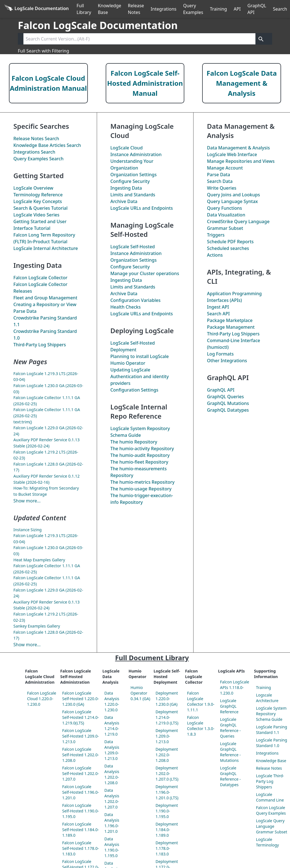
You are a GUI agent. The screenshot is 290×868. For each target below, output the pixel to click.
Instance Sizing (27, 530)
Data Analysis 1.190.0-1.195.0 (112, 847)
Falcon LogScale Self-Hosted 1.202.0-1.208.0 (80, 755)
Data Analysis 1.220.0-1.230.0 (112, 701)
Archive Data (124, 201)
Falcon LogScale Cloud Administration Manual (48, 83)
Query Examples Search (38, 159)
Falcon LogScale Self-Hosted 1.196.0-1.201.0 (80, 792)
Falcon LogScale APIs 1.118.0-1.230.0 (235, 687)
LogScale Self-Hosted (133, 247)
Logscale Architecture (267, 698)
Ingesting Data (126, 188)
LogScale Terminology (267, 842)
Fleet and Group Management (45, 298)
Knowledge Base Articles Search (47, 145)
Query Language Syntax (232, 201)
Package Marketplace (230, 320)
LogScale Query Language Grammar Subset (272, 826)
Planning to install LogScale (140, 356)
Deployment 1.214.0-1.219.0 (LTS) (167, 717)
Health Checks (126, 307)
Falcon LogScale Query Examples (271, 810)
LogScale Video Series (36, 215)
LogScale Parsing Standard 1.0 (272, 743)
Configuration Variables (136, 300)
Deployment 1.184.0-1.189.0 (167, 830)
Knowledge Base (110, 9)
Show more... (27, 501)
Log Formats (220, 354)
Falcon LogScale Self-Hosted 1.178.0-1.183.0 (80, 848)
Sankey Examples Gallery (37, 626)
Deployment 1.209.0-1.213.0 (167, 736)
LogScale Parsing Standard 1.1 (272, 730)
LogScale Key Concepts (38, 201)
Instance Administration (136, 154)
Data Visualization (226, 215)
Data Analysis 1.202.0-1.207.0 (112, 799)
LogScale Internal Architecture (46, 248)
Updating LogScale (130, 370)
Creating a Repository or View (45, 304)
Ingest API (218, 307)
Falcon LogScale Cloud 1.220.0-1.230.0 (42, 699)
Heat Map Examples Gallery (39, 560)
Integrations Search (34, 152)
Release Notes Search (36, 139)
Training (218, 9)
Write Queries (222, 188)
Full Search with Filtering (43, 51)
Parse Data (25, 311)
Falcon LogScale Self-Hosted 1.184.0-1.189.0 (80, 830)
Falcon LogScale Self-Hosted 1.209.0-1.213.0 (80, 736)
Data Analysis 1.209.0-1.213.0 (112, 750)
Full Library (84, 9)
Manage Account (225, 168)
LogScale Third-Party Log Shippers (270, 781)
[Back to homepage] (37, 9)
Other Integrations (227, 361)
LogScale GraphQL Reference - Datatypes (230, 776)
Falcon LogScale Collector (40, 278)
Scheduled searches (228, 248)
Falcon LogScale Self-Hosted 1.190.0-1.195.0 (80, 811)
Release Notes (136, 9)
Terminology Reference (38, 195)
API (237, 9)
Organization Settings (134, 175)
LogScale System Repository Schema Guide (271, 714)
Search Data (220, 181)
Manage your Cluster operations (145, 273)
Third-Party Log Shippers (40, 345)
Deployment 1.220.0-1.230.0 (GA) (167, 699)
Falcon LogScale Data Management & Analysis (242, 83)
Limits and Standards (133, 195)
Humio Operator (128, 363)
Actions (215, 255)
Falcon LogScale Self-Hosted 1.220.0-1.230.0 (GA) (80, 699)
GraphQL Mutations (228, 403)
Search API (218, 314)
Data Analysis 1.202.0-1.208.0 (112, 774)
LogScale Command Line (270, 797)
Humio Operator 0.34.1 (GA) (140, 693)
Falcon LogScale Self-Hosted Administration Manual (145, 83)
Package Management (231, 327)
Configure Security (130, 181)
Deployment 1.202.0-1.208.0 (167, 755)
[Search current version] (139, 39)
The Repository (134, 442)
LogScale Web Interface (232, 154)
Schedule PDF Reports (230, 242)
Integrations (163, 9)
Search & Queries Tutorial (40, 208)
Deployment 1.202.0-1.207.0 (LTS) (167, 773)
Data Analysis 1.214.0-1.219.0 (112, 726)
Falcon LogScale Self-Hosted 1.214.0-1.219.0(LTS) (80, 717)
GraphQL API (257, 9)
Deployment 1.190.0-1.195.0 (167, 811)
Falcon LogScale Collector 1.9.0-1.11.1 (201, 701)
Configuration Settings (134, 390)
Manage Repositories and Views (241, 161)
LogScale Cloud (127, 148)
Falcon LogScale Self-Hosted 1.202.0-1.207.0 (80, 773)
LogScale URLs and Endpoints (142, 208)
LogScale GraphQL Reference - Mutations (230, 752)
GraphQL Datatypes (228, 410)
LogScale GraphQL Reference (229, 706)
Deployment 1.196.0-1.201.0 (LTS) (167, 792)
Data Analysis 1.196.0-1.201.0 (112, 823)
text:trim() (23, 422)
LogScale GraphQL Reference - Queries (230, 728)
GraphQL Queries (225, 397)
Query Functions (224, 208)
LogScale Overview (33, 188)
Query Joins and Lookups (233, 195)
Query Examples (193, 9)
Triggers (216, 235)
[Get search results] (261, 39)
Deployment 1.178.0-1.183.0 (167, 848)
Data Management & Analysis (238, 148)
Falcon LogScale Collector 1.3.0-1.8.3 (201, 726)
